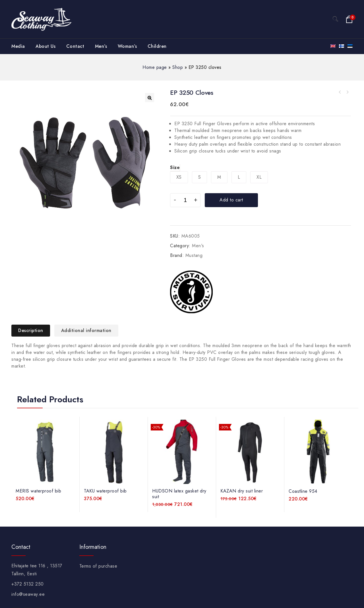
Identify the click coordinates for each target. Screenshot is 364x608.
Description (31, 330)
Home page (155, 67)
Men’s (101, 46)
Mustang (194, 255)
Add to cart (231, 200)
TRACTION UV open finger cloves (340, 92)
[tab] (33, 331)
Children (157, 46)
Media (18, 46)
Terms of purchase (98, 566)
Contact (75, 46)
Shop (178, 67)
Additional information (86, 330)
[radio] (179, 177)
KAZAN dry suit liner (347, 92)
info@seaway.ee (28, 594)
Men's (198, 246)
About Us (45, 46)
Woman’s (127, 46)
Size (175, 167)
